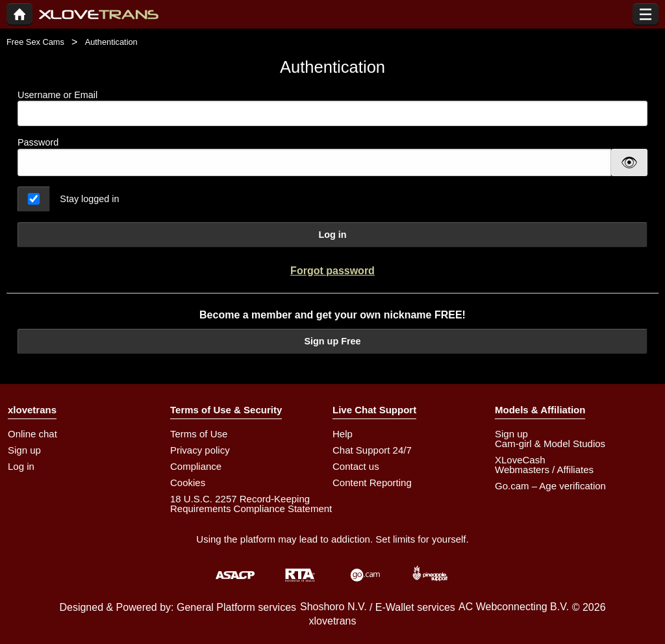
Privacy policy (200, 450)
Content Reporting (372, 483)
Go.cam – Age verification (550, 486)
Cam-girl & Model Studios (550, 444)
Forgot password (332, 271)
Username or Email (332, 108)
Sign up (24, 450)
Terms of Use (199, 434)
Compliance (196, 466)
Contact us (356, 466)
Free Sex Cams (35, 42)
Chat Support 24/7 (372, 450)
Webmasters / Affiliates (544, 470)
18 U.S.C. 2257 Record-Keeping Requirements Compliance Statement (251, 504)
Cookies (188, 483)
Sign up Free (332, 341)
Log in (332, 235)
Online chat (32, 434)
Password (38, 142)
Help (343, 434)
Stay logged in (89, 199)
